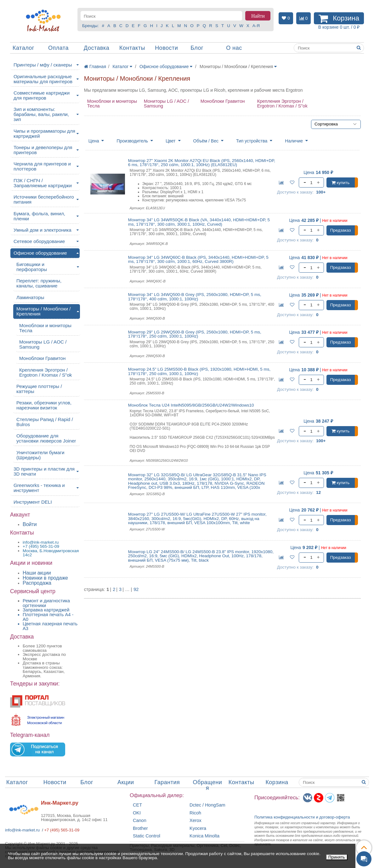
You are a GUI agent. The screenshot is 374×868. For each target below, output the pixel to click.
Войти (30, 524)
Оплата (58, 48)
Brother (140, 828)
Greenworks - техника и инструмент (39, 488)
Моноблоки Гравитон (223, 101)
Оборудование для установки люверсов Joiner (46, 438)
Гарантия (167, 782)
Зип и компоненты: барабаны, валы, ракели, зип (41, 114)
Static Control (147, 836)
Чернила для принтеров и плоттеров (42, 166)
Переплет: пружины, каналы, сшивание (39, 283)
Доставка (96, 48)
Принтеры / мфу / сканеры (43, 65)
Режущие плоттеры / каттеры (39, 389)
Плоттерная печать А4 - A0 (48, 617)
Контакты (132, 48)
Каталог (23, 48)
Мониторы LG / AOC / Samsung (167, 104)
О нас (234, 48)
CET (137, 805)
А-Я (256, 26)
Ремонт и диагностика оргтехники (46, 603)
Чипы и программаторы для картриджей (44, 133)
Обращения (207, 785)
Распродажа (37, 583)
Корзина (277, 782)
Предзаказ (341, 230)
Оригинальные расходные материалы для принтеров (43, 79)
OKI (137, 813)
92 (136, 590)
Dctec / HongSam (207, 805)
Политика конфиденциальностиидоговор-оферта (302, 817)
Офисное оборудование (40, 253)
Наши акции (37, 573)
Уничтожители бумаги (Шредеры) (40, 455)
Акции (126, 782)
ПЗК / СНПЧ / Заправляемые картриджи (43, 183)
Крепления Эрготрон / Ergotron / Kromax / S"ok (282, 104)
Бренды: (91, 26)
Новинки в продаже (45, 578)
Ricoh (195, 813)
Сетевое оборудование (39, 241)
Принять (337, 857)
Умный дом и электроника (42, 230)
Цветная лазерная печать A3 (50, 626)
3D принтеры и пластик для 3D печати (44, 471)
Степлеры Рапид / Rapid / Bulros (45, 422)
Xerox (195, 821)
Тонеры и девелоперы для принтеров (43, 150)
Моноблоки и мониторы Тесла (112, 104)
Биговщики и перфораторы (32, 267)
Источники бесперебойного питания (44, 199)
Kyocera (198, 828)
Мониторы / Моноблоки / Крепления (44, 311)
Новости (166, 48)
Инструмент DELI (33, 502)
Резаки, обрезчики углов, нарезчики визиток (44, 405)
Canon (140, 821)
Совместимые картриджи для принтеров (42, 95)
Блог (197, 48)
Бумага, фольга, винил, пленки (39, 216)
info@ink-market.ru (22, 830)
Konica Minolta (204, 836)
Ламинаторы (30, 297)
